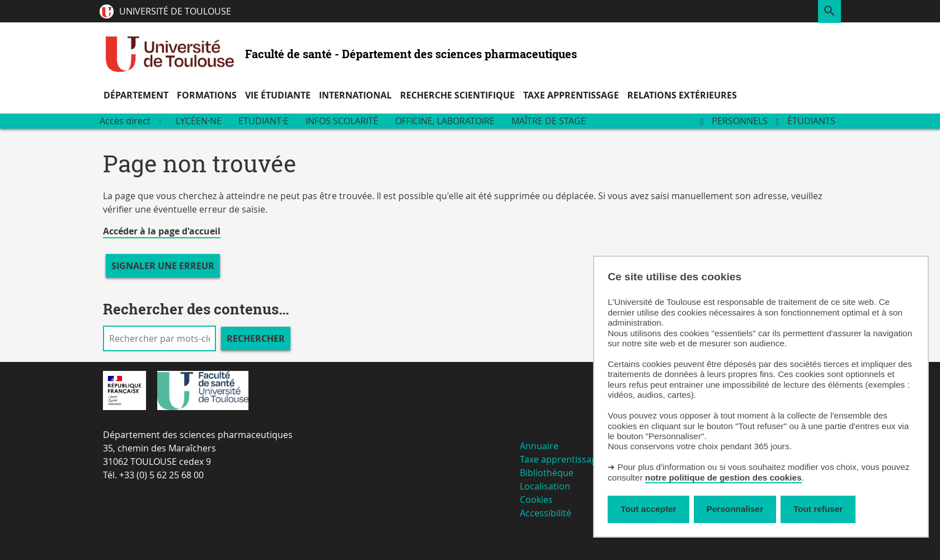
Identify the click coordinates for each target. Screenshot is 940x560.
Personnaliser (735, 509)
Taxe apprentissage (561, 459)
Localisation (545, 486)
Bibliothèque (547, 473)
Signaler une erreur (163, 266)
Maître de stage (549, 121)
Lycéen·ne (199, 121)
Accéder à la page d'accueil (162, 231)
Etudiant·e (264, 121)
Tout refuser (818, 509)
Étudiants (811, 121)
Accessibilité (546, 513)
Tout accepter (648, 509)
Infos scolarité (342, 121)
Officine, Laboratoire (445, 121)
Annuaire (539, 446)
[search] (159, 338)
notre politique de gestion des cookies (723, 477)
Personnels (740, 121)
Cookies (536, 500)
